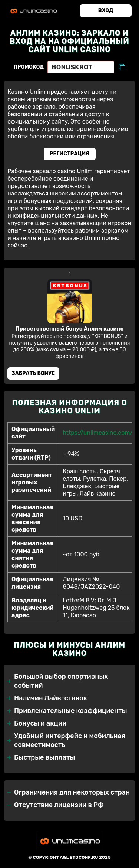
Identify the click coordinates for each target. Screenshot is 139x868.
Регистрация (69, 154)
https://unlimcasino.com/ (98, 433)
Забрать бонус (33, 373)
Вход (106, 11)
